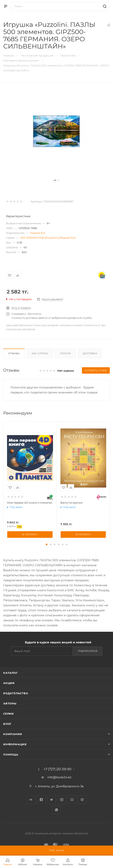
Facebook (41, 800)
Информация (15, 744)
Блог (7, 724)
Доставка (90, 353)
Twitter (51, 800)
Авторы (10, 703)
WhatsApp (57, 810)
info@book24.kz (59, 777)
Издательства (16, 693)
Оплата (65, 353)
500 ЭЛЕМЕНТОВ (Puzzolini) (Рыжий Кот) (48, 238)
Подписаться (88, 651)
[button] (47, 544)
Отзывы (14, 353)
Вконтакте (31, 800)
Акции (9, 683)
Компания (13, 734)
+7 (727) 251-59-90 (58, 769)
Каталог (11, 673)
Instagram (62, 800)
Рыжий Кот (38, 233)
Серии (9, 714)
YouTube (72, 800)
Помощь (11, 754)
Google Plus (82, 800)
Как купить (40, 353)
